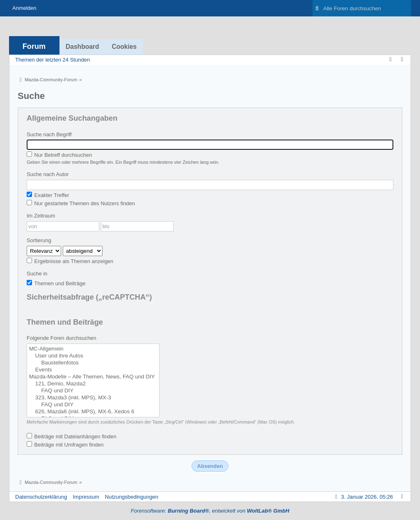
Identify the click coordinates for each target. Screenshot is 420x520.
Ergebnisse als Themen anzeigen (70, 261)
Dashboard (82, 47)
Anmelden (24, 8)
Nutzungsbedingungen (132, 497)
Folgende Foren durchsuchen (62, 338)
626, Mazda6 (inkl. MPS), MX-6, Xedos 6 (93, 412)
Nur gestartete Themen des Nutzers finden (81, 203)
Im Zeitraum (41, 216)
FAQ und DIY (93, 391)
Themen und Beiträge (56, 283)
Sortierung (39, 240)
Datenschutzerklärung (41, 497)
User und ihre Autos (93, 356)
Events (93, 370)
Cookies (124, 47)
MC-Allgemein (93, 349)
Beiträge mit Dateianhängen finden (72, 436)
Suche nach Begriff (49, 134)
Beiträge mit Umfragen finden (65, 444)
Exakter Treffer (48, 195)
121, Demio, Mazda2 (93, 384)
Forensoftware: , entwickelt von (210, 511)
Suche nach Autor (48, 174)
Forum (34, 46)
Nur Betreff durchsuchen (59, 155)
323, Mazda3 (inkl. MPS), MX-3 (93, 398)
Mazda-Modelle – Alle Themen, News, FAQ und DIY (93, 377)
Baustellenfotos (93, 363)
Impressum (86, 497)
